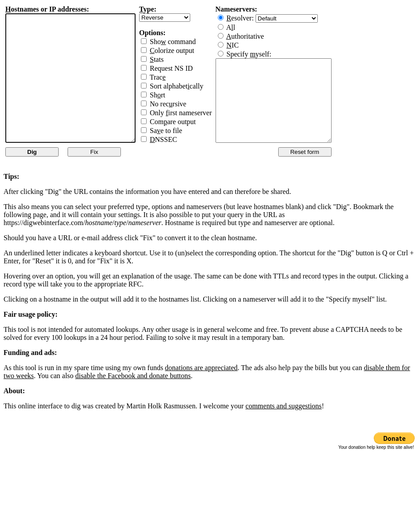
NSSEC (178, 139)
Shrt (173, 95)
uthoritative (260, 36)
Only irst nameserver (196, 113)
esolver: (256, 18)
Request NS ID (186, 68)
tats (172, 59)
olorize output (187, 50)
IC (248, 45)
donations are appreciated (201, 368)
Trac (173, 77)
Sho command (188, 42)
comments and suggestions (284, 406)
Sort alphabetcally (192, 86)
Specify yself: (264, 54)
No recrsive (183, 104)
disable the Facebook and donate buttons (133, 376)
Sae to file (181, 131)
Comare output (188, 122)
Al (246, 27)
